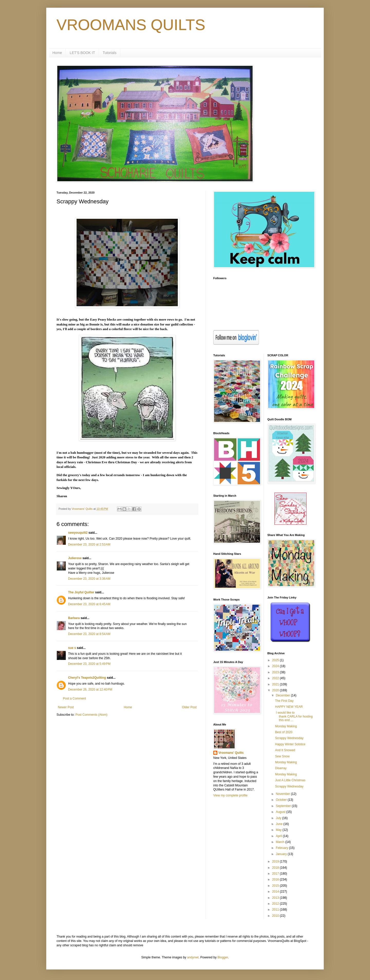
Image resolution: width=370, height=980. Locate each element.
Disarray (281, 768)
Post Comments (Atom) (91, 715)
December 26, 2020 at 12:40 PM (90, 689)
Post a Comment (74, 698)
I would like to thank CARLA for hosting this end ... (294, 716)
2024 (276, 666)
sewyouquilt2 (78, 533)
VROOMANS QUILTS (131, 25)
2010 (276, 916)
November (283, 794)
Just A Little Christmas (290, 780)
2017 (276, 874)
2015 (276, 886)
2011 (276, 910)
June (279, 824)
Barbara (74, 618)
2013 (276, 898)
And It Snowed (285, 750)
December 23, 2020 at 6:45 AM (89, 604)
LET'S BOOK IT (82, 53)
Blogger (223, 957)
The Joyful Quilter (81, 592)
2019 (276, 861)
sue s (72, 648)
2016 (276, 879)
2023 (276, 672)
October (282, 800)
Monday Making (286, 726)
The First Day (284, 701)
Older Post (189, 707)
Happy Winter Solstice (290, 744)
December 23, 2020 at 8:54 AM (89, 634)
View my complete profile (230, 795)
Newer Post (66, 707)
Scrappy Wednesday (289, 738)
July (279, 818)
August (281, 812)
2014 (276, 892)
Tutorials (110, 53)
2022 (276, 678)
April (279, 836)
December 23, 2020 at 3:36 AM (89, 579)
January (282, 854)
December (283, 695)
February (282, 848)
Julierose (75, 558)
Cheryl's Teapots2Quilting (87, 678)
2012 (276, 904)
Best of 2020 (284, 732)
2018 (276, 868)
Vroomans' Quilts (231, 753)
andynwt (193, 957)
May (279, 830)
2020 (276, 690)
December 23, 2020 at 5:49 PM (89, 664)
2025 (276, 660)
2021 (276, 684)
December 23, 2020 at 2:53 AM (89, 545)
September (284, 806)
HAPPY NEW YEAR (289, 707)
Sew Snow (282, 756)
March (280, 842)
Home (57, 53)
